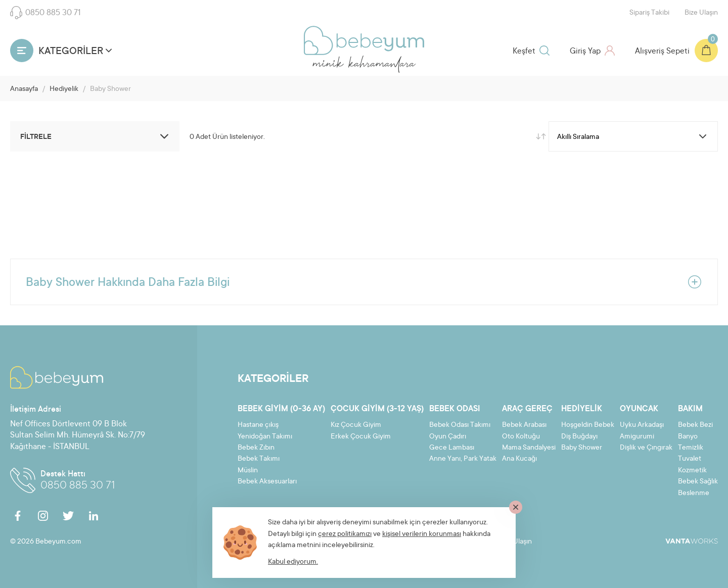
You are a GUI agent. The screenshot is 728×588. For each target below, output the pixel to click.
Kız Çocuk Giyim (356, 425)
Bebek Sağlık (698, 482)
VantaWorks (692, 541)
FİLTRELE (96, 136)
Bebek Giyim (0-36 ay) (281, 409)
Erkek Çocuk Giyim (361, 437)
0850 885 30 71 (45, 13)
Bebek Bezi (695, 425)
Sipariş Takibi (649, 13)
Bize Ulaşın (701, 13)
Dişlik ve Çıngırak (646, 448)
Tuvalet (690, 459)
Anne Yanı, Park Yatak (463, 459)
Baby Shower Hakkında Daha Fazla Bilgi (364, 282)
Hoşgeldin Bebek (588, 425)
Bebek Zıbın (256, 448)
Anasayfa (24, 89)
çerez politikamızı (345, 534)
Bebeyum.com (364, 40)
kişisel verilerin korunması (422, 534)
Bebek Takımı (259, 459)
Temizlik (691, 448)
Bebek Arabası (524, 425)
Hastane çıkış (258, 425)
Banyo (688, 437)
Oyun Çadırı (448, 437)
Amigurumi (637, 437)
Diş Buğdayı (579, 437)
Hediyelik (64, 89)
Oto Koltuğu (521, 437)
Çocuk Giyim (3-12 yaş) (377, 409)
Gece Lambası (452, 448)
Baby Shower (582, 448)
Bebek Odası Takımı (460, 425)
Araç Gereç (527, 409)
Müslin (248, 471)
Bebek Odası (455, 409)
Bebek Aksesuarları (267, 482)
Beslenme (694, 494)
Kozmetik (692, 471)
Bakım (690, 409)
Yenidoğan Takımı (265, 437)
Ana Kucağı (519, 459)
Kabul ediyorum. (293, 562)
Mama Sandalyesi (529, 448)
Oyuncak (639, 409)
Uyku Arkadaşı (642, 425)
